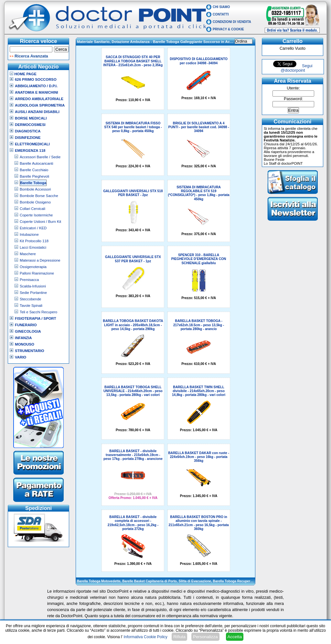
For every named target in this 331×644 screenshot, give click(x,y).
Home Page (23, 74)
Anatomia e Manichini (37, 92)
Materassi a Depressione (40, 260)
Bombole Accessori (35, 189)
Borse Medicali (31, 118)
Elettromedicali (32, 144)
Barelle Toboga (33, 183)
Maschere (28, 254)
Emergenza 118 (30, 151)
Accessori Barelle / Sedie (40, 157)
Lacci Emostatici (33, 247)
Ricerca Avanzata (31, 56)
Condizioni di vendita (232, 22)
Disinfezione (28, 138)
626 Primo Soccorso (36, 79)
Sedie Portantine (33, 293)
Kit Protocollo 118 (34, 241)
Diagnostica (28, 131)
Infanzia (23, 338)
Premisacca (29, 280)
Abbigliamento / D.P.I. (36, 86)
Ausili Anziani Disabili (37, 112)
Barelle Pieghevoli (34, 176)
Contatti (221, 14)
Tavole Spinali (31, 306)
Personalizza (205, 637)
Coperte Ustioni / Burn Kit (40, 222)
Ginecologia (28, 331)
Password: (293, 99)
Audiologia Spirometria (40, 105)
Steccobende (30, 299)
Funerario (26, 325)
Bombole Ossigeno (35, 202)
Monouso (25, 344)
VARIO (21, 357)
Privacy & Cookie (228, 29)
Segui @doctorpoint (296, 68)
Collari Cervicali (32, 209)
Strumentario (30, 351)
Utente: (293, 88)
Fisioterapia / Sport (36, 318)
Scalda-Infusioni (33, 286)
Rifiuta (179, 637)
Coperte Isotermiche (36, 215)
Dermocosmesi (30, 125)
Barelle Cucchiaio (34, 170)
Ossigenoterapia (33, 267)
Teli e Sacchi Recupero (38, 312)
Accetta (235, 637)
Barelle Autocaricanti (37, 163)
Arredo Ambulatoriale (39, 99)
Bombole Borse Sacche (39, 196)
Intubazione (29, 234)
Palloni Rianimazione (37, 273)
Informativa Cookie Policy (145, 637)
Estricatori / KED (33, 228)
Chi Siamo (221, 7)
